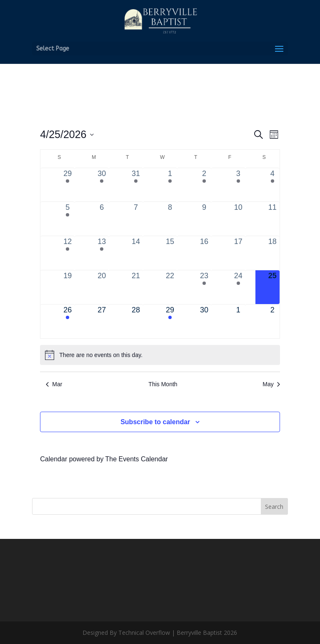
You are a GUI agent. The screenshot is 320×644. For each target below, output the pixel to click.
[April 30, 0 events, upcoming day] (204, 321)
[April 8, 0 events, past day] (170, 219)
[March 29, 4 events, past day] (67, 185)
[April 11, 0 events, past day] (272, 219)
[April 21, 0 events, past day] (136, 287)
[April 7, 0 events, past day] (136, 219)
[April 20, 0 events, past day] (102, 287)
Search (274, 507)
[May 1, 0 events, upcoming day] (238, 321)
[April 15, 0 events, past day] (170, 253)
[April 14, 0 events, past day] (136, 253)
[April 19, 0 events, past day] (67, 287)
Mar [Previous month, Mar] (54, 384)
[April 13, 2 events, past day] (102, 253)
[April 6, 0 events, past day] (102, 219)
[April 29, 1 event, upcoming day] (170, 321)
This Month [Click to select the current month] (163, 384)
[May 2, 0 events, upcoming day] (272, 321)
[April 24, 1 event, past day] (238, 287)
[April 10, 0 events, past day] (238, 219)
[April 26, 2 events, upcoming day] (67, 321)
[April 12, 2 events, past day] (67, 253)
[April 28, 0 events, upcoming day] (136, 321)
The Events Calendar (137, 459)
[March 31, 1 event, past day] (136, 185)
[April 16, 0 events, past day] (204, 253)
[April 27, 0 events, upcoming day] (102, 321)
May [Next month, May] (271, 384)
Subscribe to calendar (155, 422)
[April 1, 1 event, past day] (170, 185)
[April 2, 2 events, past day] (204, 185)
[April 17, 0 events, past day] (238, 253)
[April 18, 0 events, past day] (272, 253)
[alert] (160, 355)
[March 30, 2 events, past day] (102, 185)
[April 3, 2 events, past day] (238, 185)
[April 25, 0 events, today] (272, 287)
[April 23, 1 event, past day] (204, 287)
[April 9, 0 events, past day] (204, 219)
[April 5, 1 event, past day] (67, 219)
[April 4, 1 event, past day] (272, 185)
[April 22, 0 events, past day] (170, 287)
